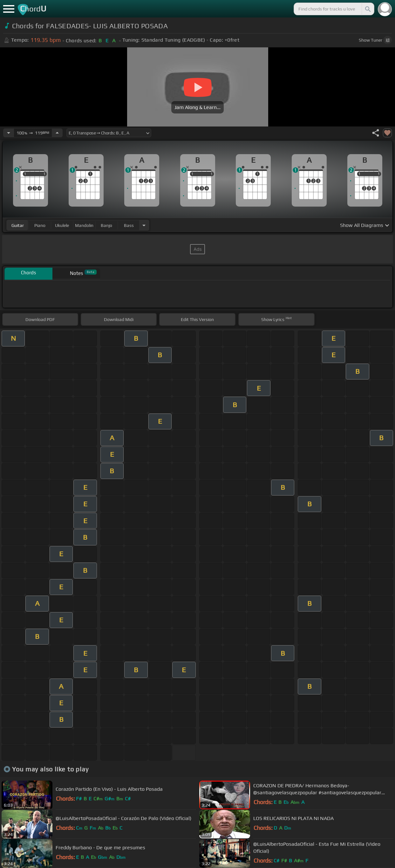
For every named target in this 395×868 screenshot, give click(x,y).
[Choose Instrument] (144, 225)
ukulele (62, 225)
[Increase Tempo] (57, 133)
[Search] (367, 9)
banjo (106, 225)
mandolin (84, 225)
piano (40, 225)
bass (129, 225)
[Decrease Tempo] (9, 133)
